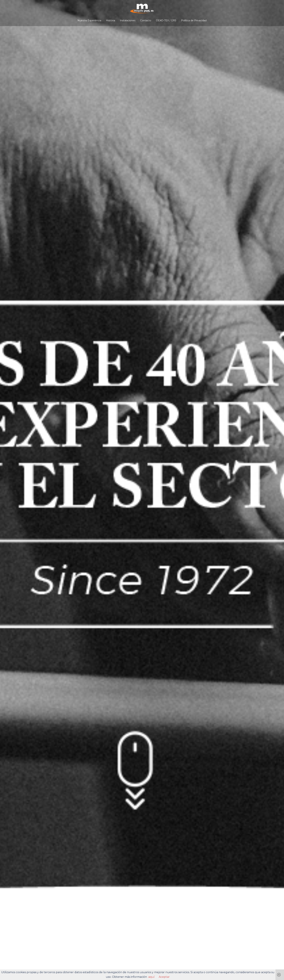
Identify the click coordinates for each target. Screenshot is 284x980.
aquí (151, 977)
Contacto (146, 20)
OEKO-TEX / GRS (166, 20)
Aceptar (164, 977)
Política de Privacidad (194, 20)
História (111, 20)
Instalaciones (128, 20)
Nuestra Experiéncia (89, 20)
